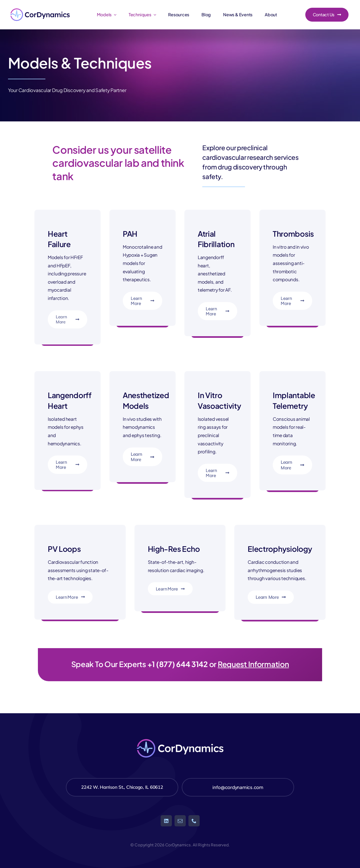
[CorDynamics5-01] (40, 7)
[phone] (194, 821)
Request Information (253, 664)
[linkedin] (166, 821)
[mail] (180, 821)
